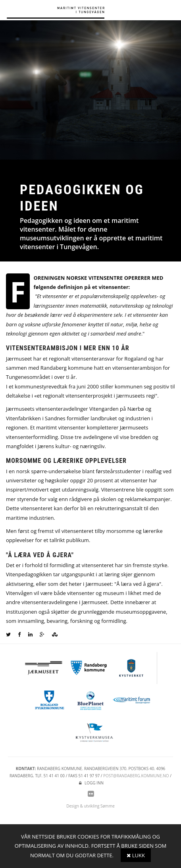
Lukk (136, 855)
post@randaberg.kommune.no (136, 776)
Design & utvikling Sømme (90, 806)
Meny (173, 11)
